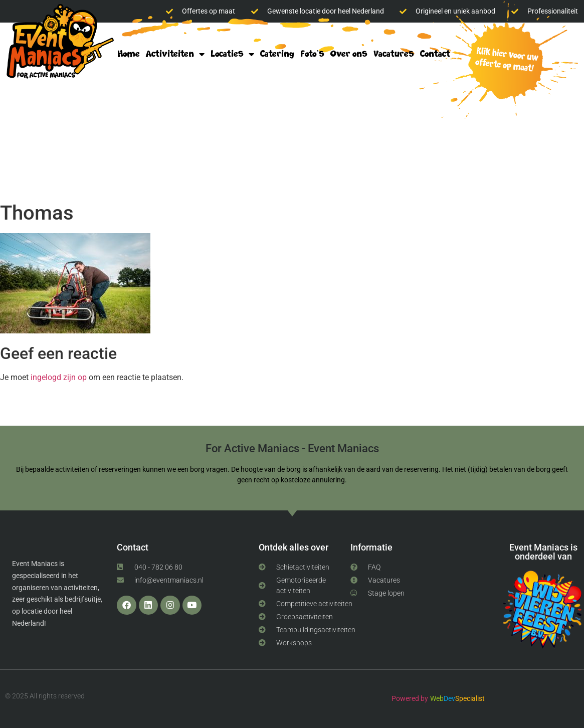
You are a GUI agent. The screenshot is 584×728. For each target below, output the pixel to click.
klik (503, 61)
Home (129, 54)
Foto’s (312, 54)
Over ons (349, 54)
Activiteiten (175, 54)
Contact (435, 54)
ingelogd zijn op (59, 377)
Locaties (232, 54)
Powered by (410, 698)
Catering (277, 54)
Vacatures (394, 54)
